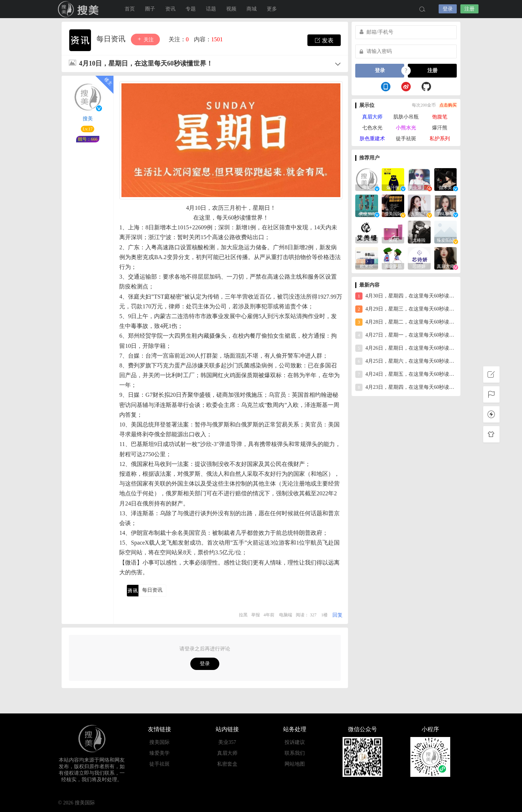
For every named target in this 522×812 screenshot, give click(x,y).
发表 (324, 40)
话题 (211, 9)
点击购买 (448, 105)
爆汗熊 (440, 128)
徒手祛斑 (406, 139)
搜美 (80, 9)
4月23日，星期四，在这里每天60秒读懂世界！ (406, 387)
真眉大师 (372, 117)
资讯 (170, 9)
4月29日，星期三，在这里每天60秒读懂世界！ (406, 309)
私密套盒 (227, 764)
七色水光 (372, 128)
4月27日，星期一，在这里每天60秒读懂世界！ (406, 335)
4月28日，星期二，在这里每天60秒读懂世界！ (406, 322)
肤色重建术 (372, 139)
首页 (130, 9)
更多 (272, 9)
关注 (145, 39)
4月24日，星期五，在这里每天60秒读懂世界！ (406, 374)
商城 (252, 9)
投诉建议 (295, 742)
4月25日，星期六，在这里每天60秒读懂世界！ (406, 361)
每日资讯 (112, 39)
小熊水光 (406, 128)
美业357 (227, 742)
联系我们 (295, 753)
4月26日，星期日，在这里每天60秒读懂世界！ (406, 348)
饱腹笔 (440, 117)
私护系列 (440, 139)
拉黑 (243, 615)
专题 (191, 9)
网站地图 (295, 764)
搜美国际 (159, 742)
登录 (448, 9)
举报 (256, 615)
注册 (469, 9)
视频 (231, 9)
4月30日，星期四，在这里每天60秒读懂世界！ (406, 296)
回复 (337, 615)
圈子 (150, 9)
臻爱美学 (159, 753)
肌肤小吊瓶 (406, 117)
